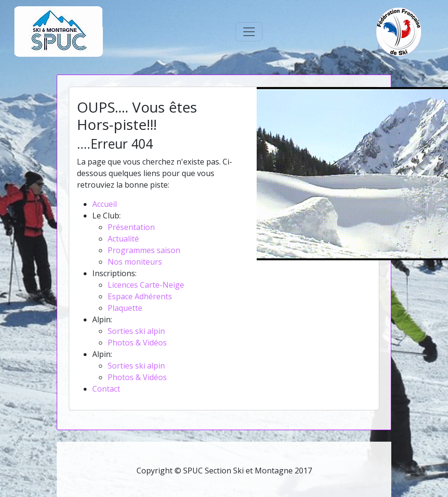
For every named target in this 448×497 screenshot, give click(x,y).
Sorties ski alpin (136, 331)
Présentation (131, 227)
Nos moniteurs (135, 262)
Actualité (123, 239)
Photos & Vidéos (137, 343)
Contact (106, 389)
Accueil (105, 204)
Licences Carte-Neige (146, 285)
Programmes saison (144, 250)
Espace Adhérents (140, 296)
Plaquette (125, 308)
